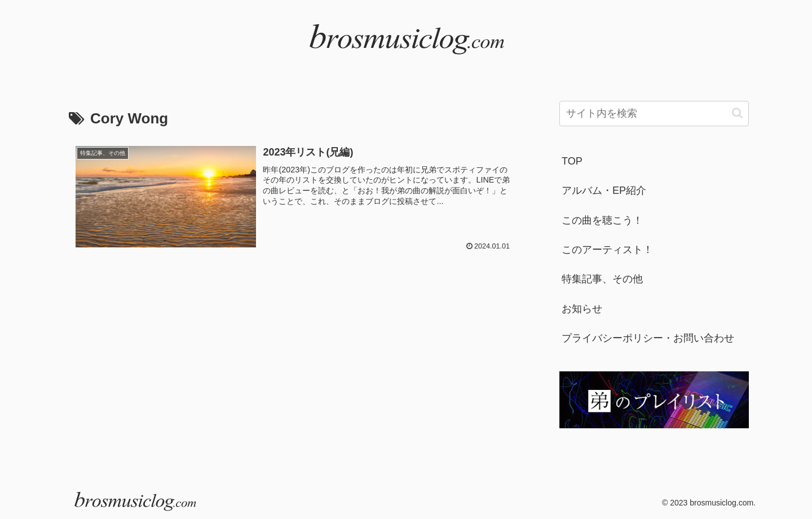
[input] (654, 114)
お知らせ (582, 309)
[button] (737, 113)
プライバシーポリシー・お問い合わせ (648, 338)
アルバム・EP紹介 (604, 190)
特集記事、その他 (602, 279)
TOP (572, 161)
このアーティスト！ (607, 250)
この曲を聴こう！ (602, 220)
